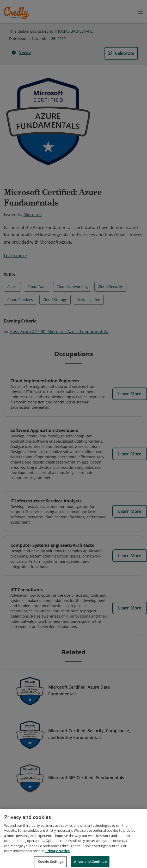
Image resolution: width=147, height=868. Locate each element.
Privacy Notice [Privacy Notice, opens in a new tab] (58, 857)
